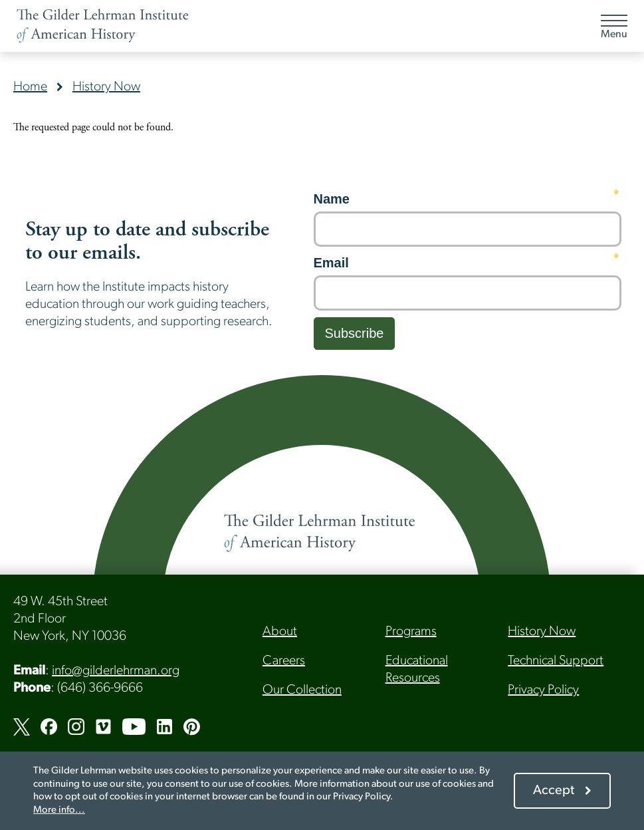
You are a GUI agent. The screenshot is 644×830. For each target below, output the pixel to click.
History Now (106, 87)
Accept (554, 791)
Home (30, 87)
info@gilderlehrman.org (116, 671)
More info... (59, 810)
